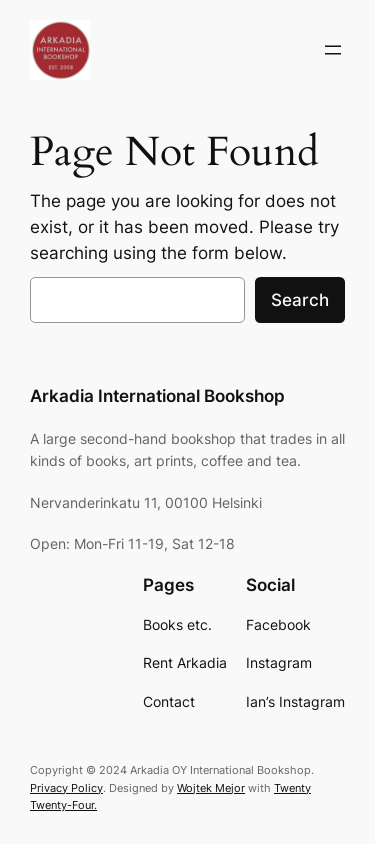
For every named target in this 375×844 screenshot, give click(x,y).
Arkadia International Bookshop (157, 396)
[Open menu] (333, 50)
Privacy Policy (66, 788)
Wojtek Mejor (211, 788)
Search (300, 300)
